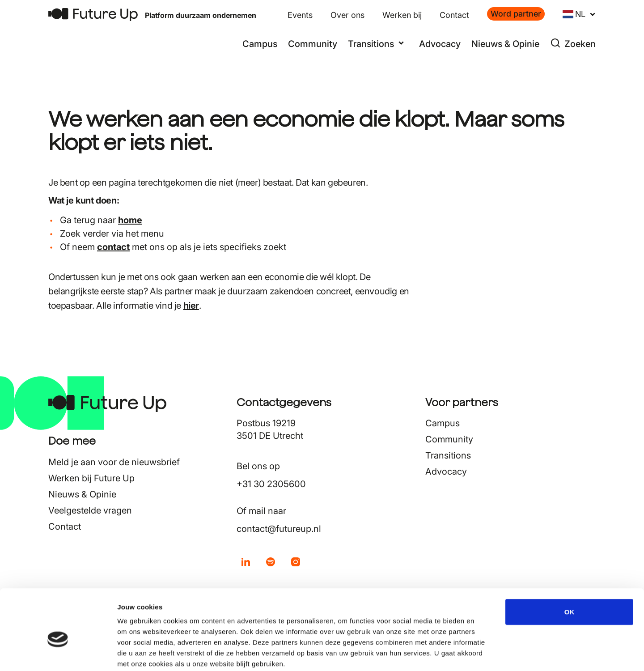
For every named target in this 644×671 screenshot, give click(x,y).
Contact (454, 15)
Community (313, 44)
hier (191, 306)
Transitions (448, 455)
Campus (260, 44)
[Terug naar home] (93, 15)
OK (570, 565)
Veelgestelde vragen (90, 510)
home (130, 220)
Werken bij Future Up (91, 478)
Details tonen (483, 653)
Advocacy (440, 44)
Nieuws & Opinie (505, 44)
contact (113, 247)
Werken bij (402, 15)
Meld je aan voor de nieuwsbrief (114, 462)
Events (300, 15)
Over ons (347, 15)
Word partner (516, 14)
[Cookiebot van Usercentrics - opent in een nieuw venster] (58, 654)
